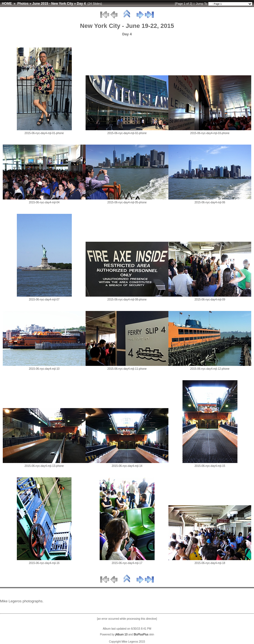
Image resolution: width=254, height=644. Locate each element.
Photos (23, 4)
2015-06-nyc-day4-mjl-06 (210, 202)
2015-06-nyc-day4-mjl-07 (44, 300)
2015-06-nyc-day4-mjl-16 (44, 563)
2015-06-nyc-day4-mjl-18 (210, 563)
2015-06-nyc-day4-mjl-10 (44, 369)
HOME (7, 4)
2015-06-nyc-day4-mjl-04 (44, 202)
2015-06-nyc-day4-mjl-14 (127, 466)
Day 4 (81, 4)
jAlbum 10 (121, 634)
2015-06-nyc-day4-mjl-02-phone (127, 133)
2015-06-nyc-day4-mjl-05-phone (127, 202)
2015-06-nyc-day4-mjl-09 (210, 300)
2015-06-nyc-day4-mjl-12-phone (210, 369)
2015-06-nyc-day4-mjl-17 (127, 563)
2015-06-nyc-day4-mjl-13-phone (44, 466)
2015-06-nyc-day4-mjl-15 (210, 466)
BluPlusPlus (141, 634)
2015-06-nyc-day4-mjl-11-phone (127, 369)
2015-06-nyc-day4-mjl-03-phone (210, 133)
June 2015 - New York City (53, 4)
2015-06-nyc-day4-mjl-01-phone (44, 133)
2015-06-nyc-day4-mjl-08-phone (127, 300)
